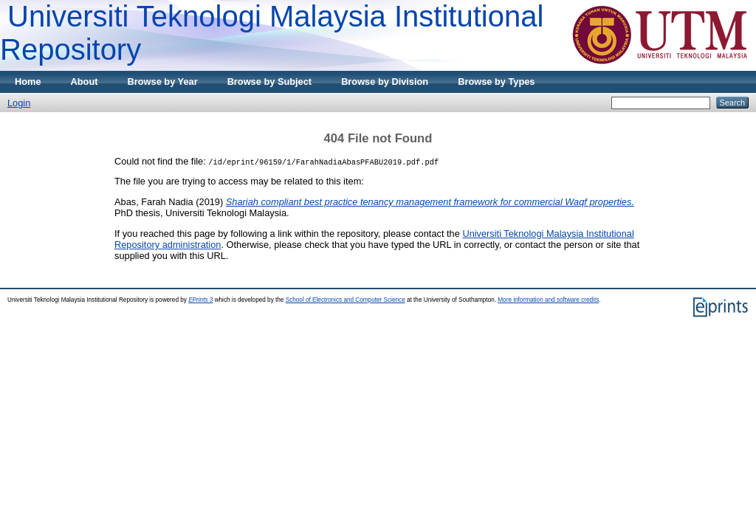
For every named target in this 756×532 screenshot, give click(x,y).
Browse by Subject (270, 82)
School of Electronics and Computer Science (346, 300)
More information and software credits (548, 300)
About (85, 82)
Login (19, 103)
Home (28, 82)
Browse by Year (163, 82)
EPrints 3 (200, 300)
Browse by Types (496, 82)
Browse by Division (385, 82)
